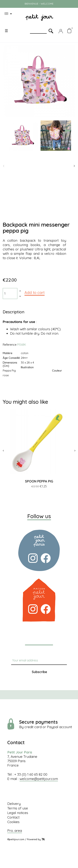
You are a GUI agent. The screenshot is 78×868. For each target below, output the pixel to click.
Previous (4, 166)
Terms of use (18, 808)
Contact (13, 817)
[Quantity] (10, 294)
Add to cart (35, 292)
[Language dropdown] (9, 14)
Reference (10, 345)
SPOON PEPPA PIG (39, 481)
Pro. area (15, 831)
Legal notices (18, 813)
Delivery (14, 804)
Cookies (13, 822)
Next (74, 166)
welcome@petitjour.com (39, 779)
